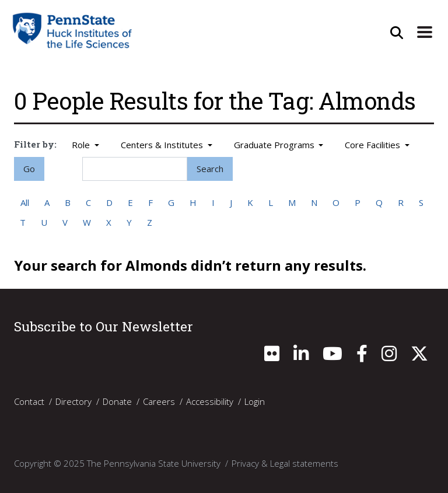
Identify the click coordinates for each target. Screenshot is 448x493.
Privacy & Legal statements (285, 463)
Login (255, 401)
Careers (159, 401)
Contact (29, 401)
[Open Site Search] (397, 32)
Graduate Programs (275, 145)
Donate (117, 401)
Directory (73, 401)
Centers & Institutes (163, 145)
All (25, 202)
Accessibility (210, 401)
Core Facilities (374, 145)
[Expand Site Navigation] (425, 32)
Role (82, 145)
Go (29, 169)
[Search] (135, 169)
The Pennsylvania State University (154, 463)
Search (210, 169)
